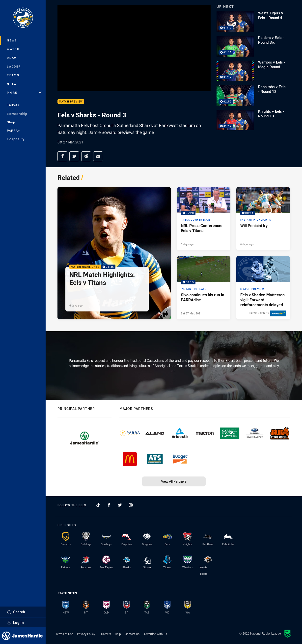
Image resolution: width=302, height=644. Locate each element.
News (12, 40)
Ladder (14, 66)
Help (118, 634)
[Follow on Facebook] (109, 505)
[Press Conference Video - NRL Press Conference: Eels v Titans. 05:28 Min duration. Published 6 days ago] (204, 219)
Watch (13, 49)
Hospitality (16, 139)
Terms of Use (64, 634)
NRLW (12, 84)
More (24, 92)
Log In (15, 623)
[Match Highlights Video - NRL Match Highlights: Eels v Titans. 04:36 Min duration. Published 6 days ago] (114, 253)
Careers (106, 634)
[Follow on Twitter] (120, 505)
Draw (12, 58)
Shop (11, 122)
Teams (13, 75)
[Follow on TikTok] (98, 505)
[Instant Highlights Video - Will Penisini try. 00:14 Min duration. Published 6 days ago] (263, 219)
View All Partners (174, 481)
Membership (17, 114)
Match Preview (71, 102)
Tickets (13, 105)
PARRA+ (13, 131)
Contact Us (132, 634)
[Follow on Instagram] (131, 505)
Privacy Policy (86, 634)
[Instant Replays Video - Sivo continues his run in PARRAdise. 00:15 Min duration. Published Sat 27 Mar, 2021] (204, 288)
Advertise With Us (155, 634)
